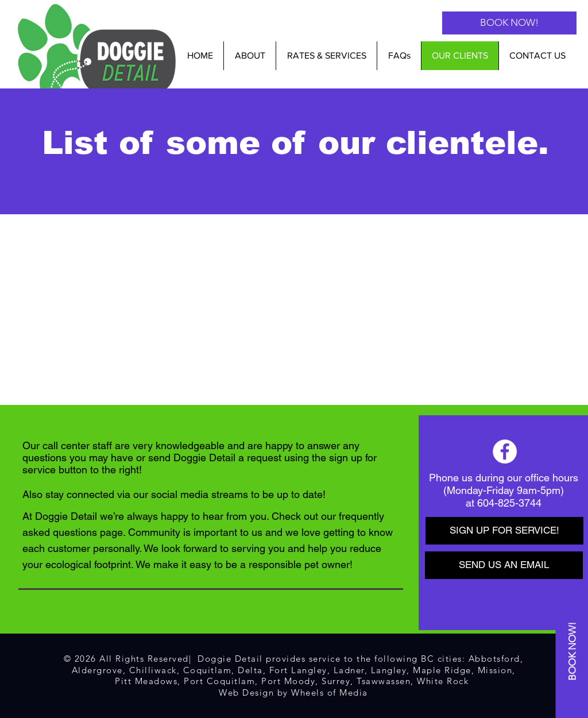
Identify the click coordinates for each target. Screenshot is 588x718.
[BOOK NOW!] (509, 23)
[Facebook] (505, 451)
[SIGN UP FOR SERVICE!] (504, 531)
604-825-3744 (509, 503)
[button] (326, 56)
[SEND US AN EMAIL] (504, 565)
